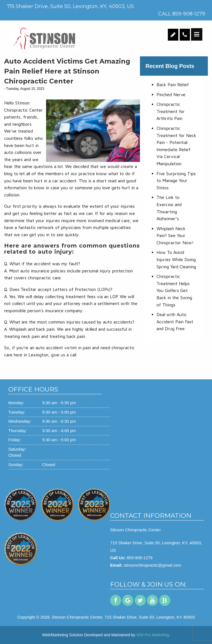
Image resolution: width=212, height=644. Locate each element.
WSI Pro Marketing (153, 635)
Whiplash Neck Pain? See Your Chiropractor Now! (175, 236)
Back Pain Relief (173, 85)
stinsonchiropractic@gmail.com (152, 565)
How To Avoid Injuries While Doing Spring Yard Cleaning (176, 259)
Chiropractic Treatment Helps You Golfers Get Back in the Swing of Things (174, 290)
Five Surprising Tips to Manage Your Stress (176, 181)
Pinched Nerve (171, 94)
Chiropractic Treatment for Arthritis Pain (171, 111)
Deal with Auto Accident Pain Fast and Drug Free (175, 321)
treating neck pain (22, 336)
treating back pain (67, 336)
